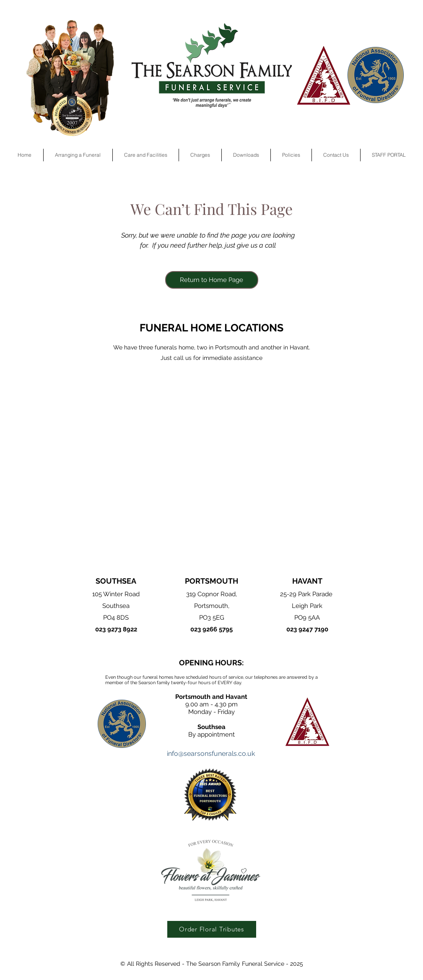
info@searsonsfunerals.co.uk (211, 754)
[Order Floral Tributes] (212, 929)
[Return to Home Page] (212, 280)
